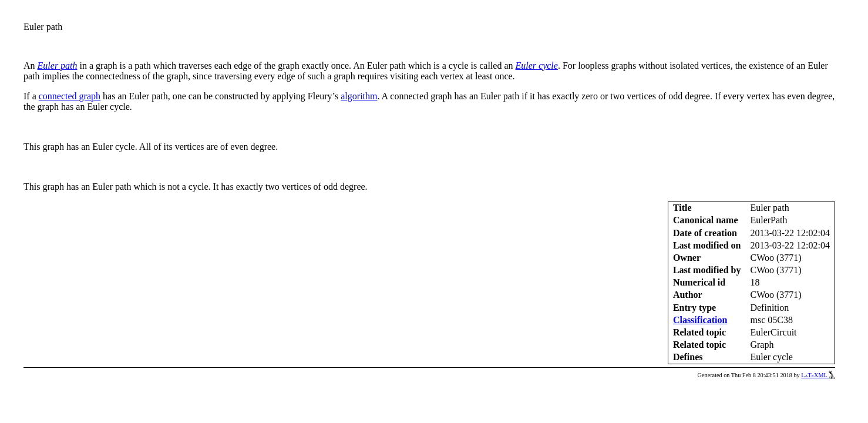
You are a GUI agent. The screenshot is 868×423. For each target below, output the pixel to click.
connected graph (70, 96)
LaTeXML (818, 375)
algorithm (359, 96)
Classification (700, 320)
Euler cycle (537, 66)
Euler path (58, 66)
